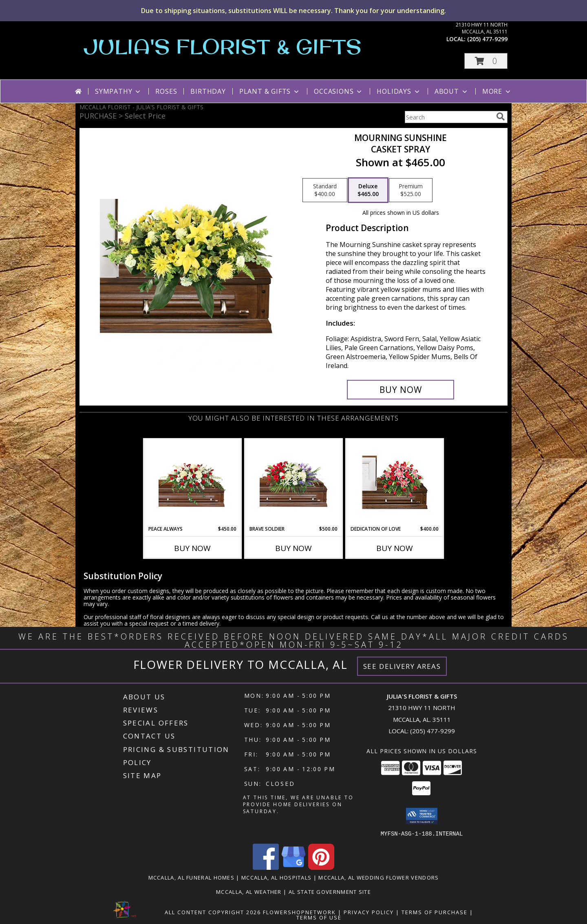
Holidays (399, 91)
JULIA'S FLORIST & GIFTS (223, 46)
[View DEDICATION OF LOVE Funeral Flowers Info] (395, 482)
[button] (486, 61)
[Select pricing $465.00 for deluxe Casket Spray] (368, 190)
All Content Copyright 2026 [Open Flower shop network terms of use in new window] (213, 912)
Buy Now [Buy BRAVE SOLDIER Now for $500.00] (293, 548)
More (497, 91)
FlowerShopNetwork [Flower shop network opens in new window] (299, 912)
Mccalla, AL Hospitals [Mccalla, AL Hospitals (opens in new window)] (276, 877)
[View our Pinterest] (321, 867)
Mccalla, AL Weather (249, 891)
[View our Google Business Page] (293, 867)
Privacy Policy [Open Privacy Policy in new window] (369, 912)
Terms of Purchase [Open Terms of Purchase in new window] (435, 912)
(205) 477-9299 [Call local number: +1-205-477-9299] (487, 39)
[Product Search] (449, 117)
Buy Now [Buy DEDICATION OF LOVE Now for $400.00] (395, 548)
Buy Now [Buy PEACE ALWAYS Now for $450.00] (192, 548)
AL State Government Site (330, 891)
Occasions (339, 91)
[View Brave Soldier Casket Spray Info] (294, 482)
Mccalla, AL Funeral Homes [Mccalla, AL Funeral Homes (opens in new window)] (192, 877)
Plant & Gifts (270, 91)
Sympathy (118, 91)
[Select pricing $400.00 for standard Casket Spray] (325, 190)
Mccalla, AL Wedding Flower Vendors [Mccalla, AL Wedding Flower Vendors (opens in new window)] (378, 877)
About (452, 91)
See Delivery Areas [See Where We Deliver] (402, 666)
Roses (166, 91)
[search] (501, 117)
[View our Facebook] (266, 867)
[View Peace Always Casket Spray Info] (193, 482)
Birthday (208, 91)
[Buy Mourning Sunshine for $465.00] (401, 390)
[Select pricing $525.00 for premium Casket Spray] (411, 190)
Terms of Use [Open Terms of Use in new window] (319, 917)
